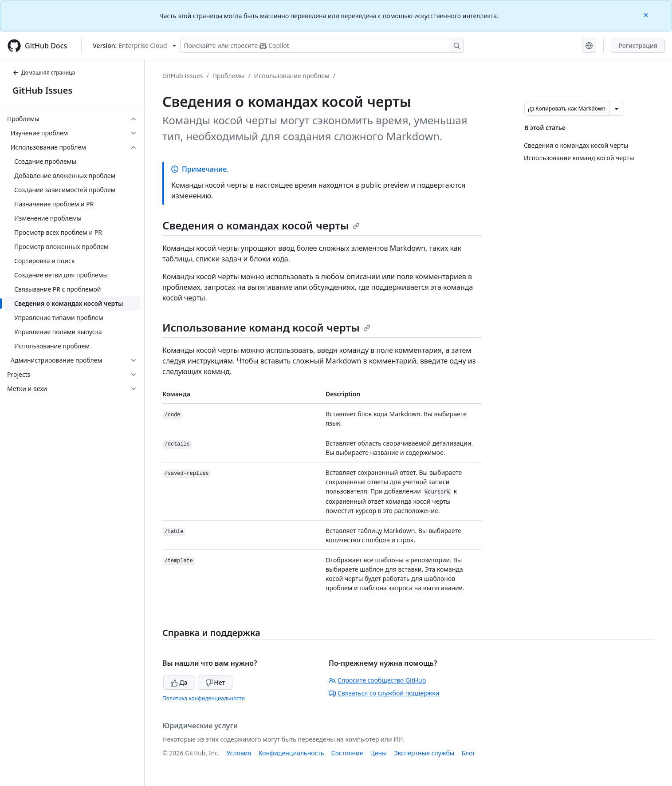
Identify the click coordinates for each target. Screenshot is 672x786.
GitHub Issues (42, 90)
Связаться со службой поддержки (384, 693)
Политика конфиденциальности (204, 698)
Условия (239, 753)
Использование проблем (292, 76)
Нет (215, 682)
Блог (468, 753)
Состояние (347, 753)
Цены (379, 753)
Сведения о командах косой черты (261, 225)
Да (179, 682)
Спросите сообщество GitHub (377, 680)
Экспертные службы (424, 753)
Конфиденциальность (291, 753)
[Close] (647, 14)
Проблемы (229, 76)
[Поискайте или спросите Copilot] (322, 46)
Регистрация (638, 45)
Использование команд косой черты (266, 327)
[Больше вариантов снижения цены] (617, 109)
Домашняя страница (44, 73)
